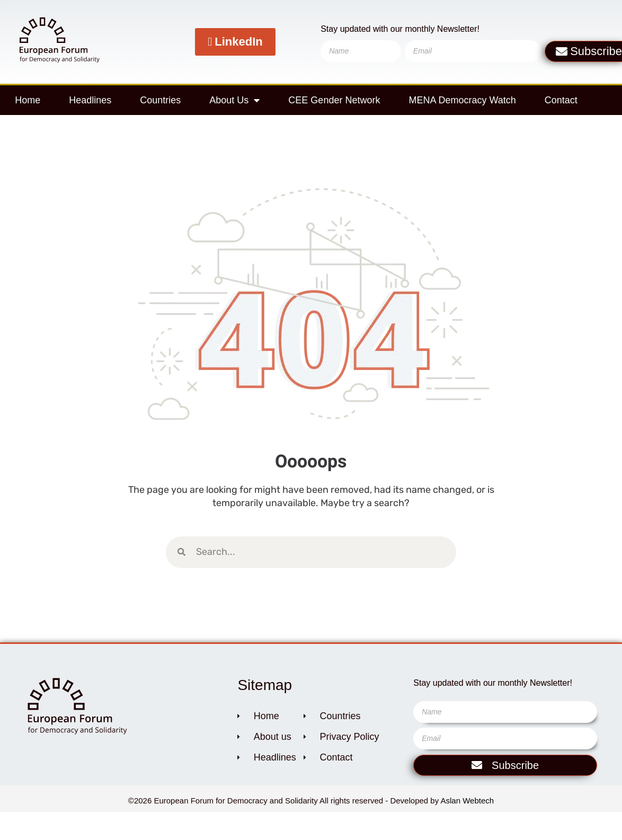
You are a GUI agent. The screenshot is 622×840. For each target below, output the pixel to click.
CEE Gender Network (334, 100)
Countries (160, 100)
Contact (561, 100)
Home (28, 100)
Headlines (90, 100)
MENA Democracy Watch (462, 100)
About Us (234, 100)
